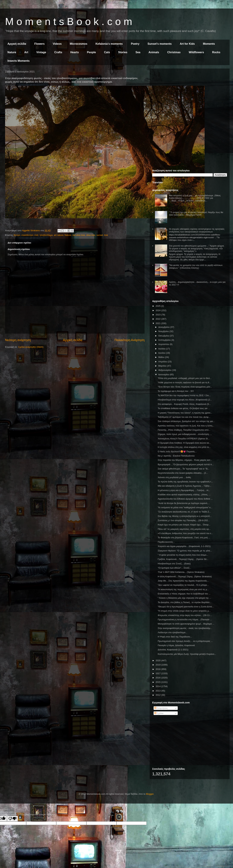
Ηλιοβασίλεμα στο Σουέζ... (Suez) (174, 564)
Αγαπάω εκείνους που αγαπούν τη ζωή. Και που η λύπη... (186, 426)
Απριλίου (163, 362)
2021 (158, 323)
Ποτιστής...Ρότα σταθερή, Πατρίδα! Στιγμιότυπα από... (184, 430)
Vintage (41, 52)
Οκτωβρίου (164, 336)
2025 (158, 306)
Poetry (135, 44)
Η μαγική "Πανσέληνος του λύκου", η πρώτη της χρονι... (185, 413)
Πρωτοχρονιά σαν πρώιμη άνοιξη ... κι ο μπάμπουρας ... (185, 641)
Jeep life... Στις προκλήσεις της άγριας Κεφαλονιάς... (183, 581)
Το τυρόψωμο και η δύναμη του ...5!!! (176, 391)
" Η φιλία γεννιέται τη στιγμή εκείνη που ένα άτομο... (183, 555)
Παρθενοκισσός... (166, 542)
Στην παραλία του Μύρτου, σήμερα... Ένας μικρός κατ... (185, 460)
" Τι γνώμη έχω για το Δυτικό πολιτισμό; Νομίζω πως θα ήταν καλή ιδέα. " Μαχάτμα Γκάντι (196, 214)
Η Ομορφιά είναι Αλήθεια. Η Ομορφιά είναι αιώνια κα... (184, 443)
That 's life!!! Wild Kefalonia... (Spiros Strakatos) (181, 572)
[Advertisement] (190, 95)
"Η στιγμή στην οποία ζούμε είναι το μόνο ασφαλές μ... (184, 611)
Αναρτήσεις (161, 708)
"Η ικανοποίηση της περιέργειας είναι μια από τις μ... (183, 589)
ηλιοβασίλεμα (46, 235)
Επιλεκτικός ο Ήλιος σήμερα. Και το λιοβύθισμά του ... (184, 594)
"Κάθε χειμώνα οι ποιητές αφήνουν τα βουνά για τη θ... (184, 382)
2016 (158, 678)
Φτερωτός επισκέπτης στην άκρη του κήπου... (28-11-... (185, 615)
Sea (138, 52)
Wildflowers (196, 52)
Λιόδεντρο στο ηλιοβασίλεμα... (172, 632)
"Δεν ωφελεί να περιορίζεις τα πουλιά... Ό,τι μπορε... (183, 585)
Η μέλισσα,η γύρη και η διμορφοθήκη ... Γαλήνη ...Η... (184, 490)
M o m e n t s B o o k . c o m (69, 22)
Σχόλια (159, 713)
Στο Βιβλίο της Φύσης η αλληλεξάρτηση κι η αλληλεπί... (185, 516)
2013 (158, 691)
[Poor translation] (12, 819)
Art (26, 52)
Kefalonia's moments (109, 44)
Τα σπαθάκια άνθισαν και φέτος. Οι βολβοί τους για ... (184, 408)
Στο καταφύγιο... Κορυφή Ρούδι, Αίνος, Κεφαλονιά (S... (184, 404)
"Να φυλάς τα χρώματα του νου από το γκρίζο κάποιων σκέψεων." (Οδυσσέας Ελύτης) (196, 267)
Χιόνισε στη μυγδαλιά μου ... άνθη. (174, 477)
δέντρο (17, 235)
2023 (158, 315)
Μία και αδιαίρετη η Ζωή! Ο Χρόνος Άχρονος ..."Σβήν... (184, 486)
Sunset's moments (160, 44)
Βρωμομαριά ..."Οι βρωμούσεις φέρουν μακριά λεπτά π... (186, 464)
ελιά (36, 235)
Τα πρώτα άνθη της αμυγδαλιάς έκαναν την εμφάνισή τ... (185, 482)
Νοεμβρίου (164, 331)
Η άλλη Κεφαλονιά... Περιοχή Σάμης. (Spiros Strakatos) (185, 576)
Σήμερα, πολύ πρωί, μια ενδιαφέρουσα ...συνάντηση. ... (185, 434)
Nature (12, 52)
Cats (107, 52)
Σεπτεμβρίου (165, 340)
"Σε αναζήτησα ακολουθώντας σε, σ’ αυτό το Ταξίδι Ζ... (184, 512)
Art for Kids (187, 44)
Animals (154, 52)
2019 (158, 665)
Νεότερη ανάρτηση (18, 340)
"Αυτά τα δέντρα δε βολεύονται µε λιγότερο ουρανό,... (184, 503)
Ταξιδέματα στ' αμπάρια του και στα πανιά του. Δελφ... (184, 417)
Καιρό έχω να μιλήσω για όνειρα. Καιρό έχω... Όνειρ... (184, 525)
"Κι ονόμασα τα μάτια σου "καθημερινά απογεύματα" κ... (185, 507)
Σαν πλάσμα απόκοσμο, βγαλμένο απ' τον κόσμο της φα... (186, 421)
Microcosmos (78, 44)
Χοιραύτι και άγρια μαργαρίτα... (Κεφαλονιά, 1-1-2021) (184, 546)
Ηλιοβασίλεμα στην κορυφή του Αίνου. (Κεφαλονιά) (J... (185, 400)
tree (106, 235)
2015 (158, 682)
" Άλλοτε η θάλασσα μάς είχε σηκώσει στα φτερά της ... (184, 598)
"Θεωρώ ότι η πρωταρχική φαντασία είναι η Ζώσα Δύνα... (186, 607)
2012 (158, 695)
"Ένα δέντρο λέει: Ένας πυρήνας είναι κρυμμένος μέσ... (185, 387)
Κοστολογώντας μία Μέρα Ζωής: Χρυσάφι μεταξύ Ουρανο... (187, 654)
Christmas (174, 52)
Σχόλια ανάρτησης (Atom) (31, 347)
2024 (158, 310)
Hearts (75, 52)
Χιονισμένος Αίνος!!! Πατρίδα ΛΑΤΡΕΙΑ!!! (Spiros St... (184, 439)
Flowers (39, 44)
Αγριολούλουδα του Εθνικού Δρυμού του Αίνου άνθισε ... (185, 499)
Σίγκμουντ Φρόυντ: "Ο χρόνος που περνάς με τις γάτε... (185, 551)
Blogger (150, 794)
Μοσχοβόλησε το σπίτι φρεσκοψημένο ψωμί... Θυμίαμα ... (186, 624)
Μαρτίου (163, 366)
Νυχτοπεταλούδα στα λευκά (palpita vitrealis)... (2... (183, 473)
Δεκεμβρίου (164, 327)
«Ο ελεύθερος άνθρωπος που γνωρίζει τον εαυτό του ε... (185, 533)
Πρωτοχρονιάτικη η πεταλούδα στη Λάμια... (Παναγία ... (185, 620)
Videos (57, 44)
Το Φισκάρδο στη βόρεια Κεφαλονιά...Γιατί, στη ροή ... (184, 538)
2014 (158, 686)
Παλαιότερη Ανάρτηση (130, 340)
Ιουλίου (162, 349)
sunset (100, 235)
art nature (59, 235)
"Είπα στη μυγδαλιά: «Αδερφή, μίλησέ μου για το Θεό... (185, 378)
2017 (158, 673)
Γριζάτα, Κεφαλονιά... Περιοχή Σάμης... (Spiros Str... (183, 559)
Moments (209, 44)
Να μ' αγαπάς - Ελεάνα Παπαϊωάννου (176, 456)
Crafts (58, 52)
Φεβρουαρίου (165, 370)
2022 (158, 319)
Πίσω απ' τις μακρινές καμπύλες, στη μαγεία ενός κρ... (184, 529)
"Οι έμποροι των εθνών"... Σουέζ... (174, 568)
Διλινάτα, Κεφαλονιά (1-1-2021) (173, 650)
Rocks (216, 52)
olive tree (91, 235)
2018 (158, 669)
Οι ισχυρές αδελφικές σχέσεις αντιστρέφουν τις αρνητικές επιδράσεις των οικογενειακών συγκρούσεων (197, 230)
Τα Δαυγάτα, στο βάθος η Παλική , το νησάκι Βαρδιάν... (184, 602)
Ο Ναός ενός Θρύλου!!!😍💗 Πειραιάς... (177, 452)
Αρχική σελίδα (17, 44)
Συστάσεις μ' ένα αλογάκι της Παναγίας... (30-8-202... (184, 520)
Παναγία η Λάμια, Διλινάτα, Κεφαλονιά (176, 645)
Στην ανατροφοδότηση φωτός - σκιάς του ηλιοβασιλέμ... (185, 628)
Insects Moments (19, 61)
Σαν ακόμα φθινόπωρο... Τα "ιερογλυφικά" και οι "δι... (184, 469)
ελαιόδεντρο (27, 235)
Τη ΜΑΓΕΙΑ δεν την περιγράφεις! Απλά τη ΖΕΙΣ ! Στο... (184, 395)
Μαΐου (162, 357)
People (91, 52)
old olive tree (79, 235)
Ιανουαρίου (164, 374)
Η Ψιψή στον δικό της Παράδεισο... (175, 637)
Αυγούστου (164, 344)
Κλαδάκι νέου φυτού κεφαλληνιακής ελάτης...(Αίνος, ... (184, 495)
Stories (123, 52)
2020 (158, 660)
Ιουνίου (162, 353)
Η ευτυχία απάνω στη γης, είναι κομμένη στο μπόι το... (184, 447)
